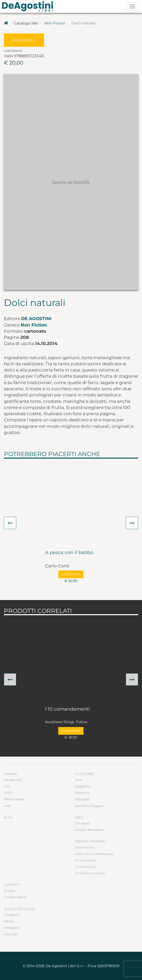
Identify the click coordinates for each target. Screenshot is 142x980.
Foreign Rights (15, 897)
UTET (8, 793)
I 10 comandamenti (68, 709)
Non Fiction (55, 23)
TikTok (9, 921)
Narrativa (82, 793)
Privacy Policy (86, 860)
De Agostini (36, 319)
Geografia (82, 799)
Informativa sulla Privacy (94, 854)
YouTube (11, 934)
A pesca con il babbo (69, 553)
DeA (7, 786)
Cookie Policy (86, 867)
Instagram (12, 928)
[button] (10, 523)
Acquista (24, 40)
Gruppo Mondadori (90, 830)
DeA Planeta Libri (29, 6)
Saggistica (83, 786)
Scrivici (9, 891)
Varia (79, 780)
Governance (84, 847)
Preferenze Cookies (90, 873)
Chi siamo (83, 823)
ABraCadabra (14, 799)
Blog (8, 817)
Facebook (12, 915)
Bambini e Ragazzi (89, 806)
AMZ (7, 806)
